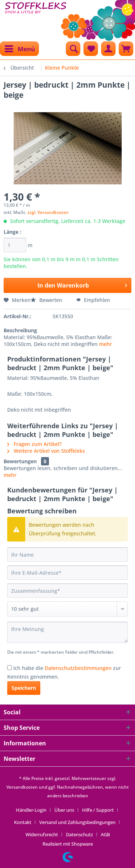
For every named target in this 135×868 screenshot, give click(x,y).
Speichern (24, 688)
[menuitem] (19, 49)
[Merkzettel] (91, 49)
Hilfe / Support (98, 810)
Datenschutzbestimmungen (78, 668)
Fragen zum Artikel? (34, 444)
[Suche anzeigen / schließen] (73, 49)
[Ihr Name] (67, 554)
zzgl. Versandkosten (48, 212)
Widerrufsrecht (42, 834)
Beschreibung (20, 330)
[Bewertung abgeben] (67, 609)
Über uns (64, 810)
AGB (105, 834)
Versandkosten (22, 787)
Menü (20, 48)
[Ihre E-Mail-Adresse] (67, 573)
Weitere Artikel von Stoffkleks (46, 451)
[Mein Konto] (108, 49)
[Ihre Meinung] (67, 632)
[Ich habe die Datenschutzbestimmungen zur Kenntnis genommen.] (10, 668)
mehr (105, 344)
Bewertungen (20, 461)
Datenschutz (79, 834)
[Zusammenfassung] (67, 591)
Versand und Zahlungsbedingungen (77, 822)
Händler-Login (31, 810)
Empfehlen (93, 300)
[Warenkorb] (126, 49)
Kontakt (23, 822)
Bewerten (47, 300)
